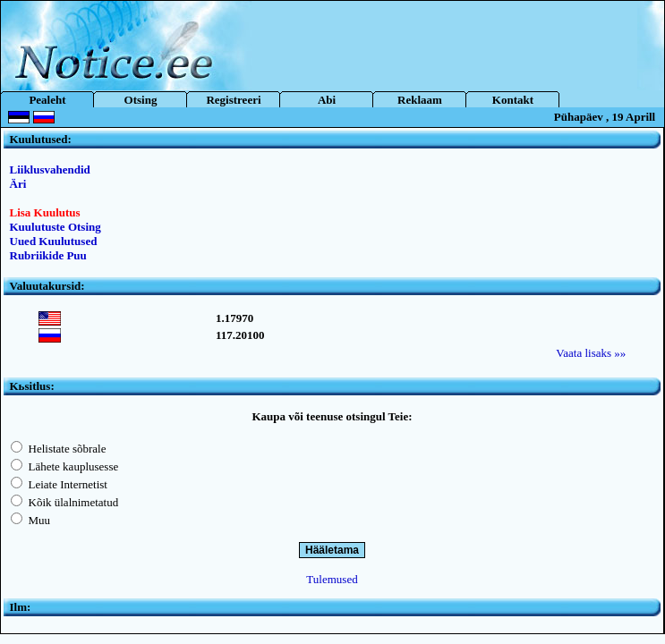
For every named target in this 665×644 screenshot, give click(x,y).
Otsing (141, 100)
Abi (327, 100)
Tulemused (332, 579)
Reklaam (420, 100)
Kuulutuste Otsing (55, 227)
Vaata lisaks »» (591, 353)
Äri (18, 184)
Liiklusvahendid (50, 169)
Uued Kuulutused (54, 241)
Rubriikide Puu (48, 255)
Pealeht (47, 100)
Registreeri (233, 100)
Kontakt (513, 100)
